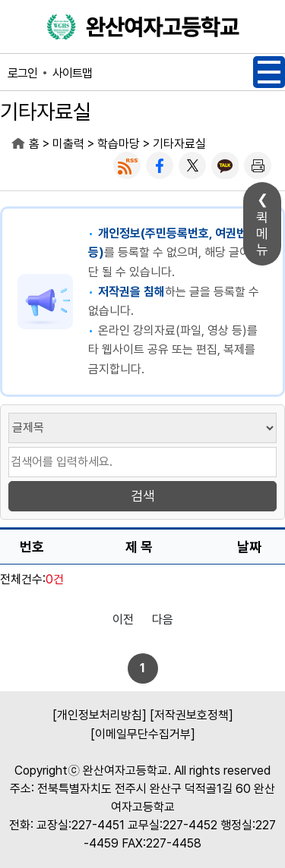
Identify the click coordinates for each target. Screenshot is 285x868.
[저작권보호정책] (192, 715)
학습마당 (119, 144)
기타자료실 (179, 144)
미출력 (68, 144)
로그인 (22, 73)
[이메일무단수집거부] (143, 734)
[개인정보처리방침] (100, 715)
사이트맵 (72, 73)
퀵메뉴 (262, 233)
